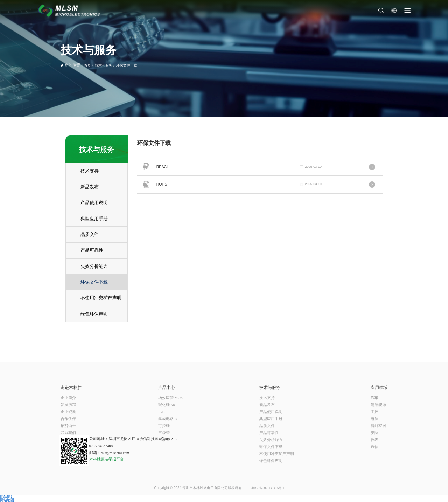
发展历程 (68, 405)
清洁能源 (378, 405)
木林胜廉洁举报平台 (107, 459)
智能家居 (378, 426)
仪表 (374, 440)
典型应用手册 (271, 419)
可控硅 (164, 426)
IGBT (163, 412)
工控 (374, 412)
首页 (87, 65)
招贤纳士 (68, 426)
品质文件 (267, 426)
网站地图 (7, 500)
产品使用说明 (271, 412)
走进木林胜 (71, 388)
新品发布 (267, 405)
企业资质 (68, 412)
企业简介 (68, 398)
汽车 (374, 398)
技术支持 (267, 398)
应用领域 (379, 388)
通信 (374, 447)
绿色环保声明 (271, 461)
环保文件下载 (127, 65)
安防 (374, 433)
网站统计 (7, 497)
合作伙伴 (68, 419)
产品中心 (167, 388)
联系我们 (68, 433)
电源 (374, 419)
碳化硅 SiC (167, 405)
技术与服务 (104, 65)
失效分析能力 (271, 440)
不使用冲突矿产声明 (277, 454)
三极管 (164, 433)
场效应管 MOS (170, 398)
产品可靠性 (269, 433)
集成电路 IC (168, 419)
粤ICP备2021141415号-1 (268, 488)
